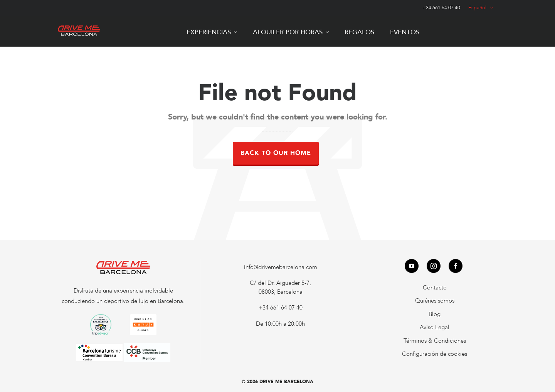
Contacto (435, 288)
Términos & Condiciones (435, 341)
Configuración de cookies (435, 354)
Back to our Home (276, 153)
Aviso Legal (435, 327)
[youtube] (412, 266)
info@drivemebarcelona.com (281, 267)
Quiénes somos (435, 301)
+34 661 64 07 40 (441, 8)
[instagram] (434, 266)
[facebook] (456, 266)
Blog (435, 314)
